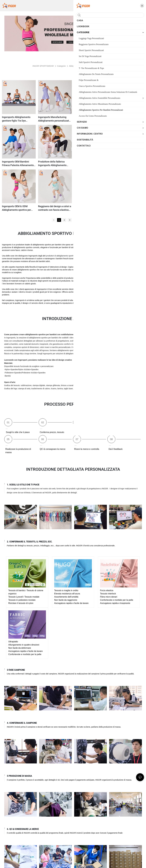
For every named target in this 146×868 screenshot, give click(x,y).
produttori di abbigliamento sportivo (61, 256)
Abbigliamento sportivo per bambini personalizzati (91, 66)
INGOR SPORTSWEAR (43, 66)
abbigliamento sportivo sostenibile (103, 300)
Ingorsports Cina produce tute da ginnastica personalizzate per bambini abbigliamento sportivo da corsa (126, 208)
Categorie (61, 66)
